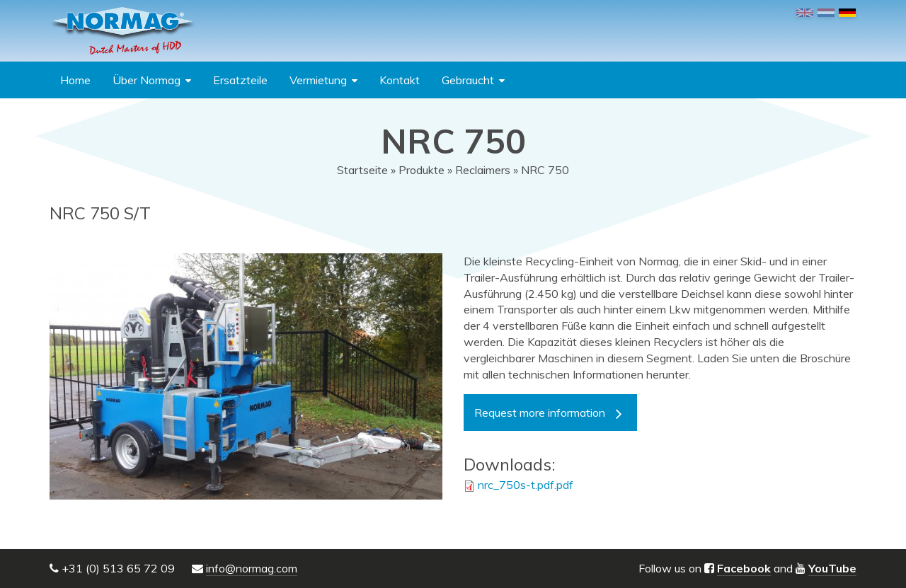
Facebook (744, 568)
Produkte (422, 170)
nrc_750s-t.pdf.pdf (526, 485)
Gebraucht (468, 80)
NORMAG (122, 31)
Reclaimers (483, 170)
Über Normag (147, 80)
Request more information (540, 413)
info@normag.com (252, 568)
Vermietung (318, 80)
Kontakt (400, 80)
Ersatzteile (240, 80)
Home (75, 80)
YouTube (832, 568)
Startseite (362, 170)
